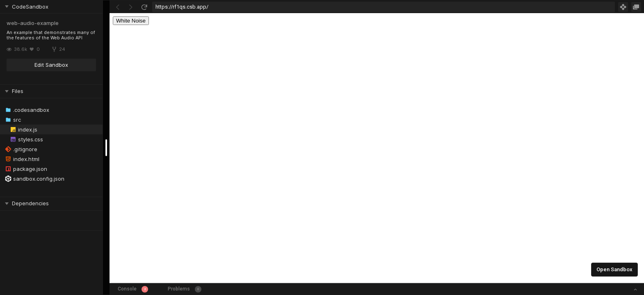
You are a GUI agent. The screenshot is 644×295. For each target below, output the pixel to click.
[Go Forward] (131, 7)
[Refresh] (144, 7)
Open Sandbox (614, 269)
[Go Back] (118, 7)
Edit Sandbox (51, 65)
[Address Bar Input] (384, 7)
